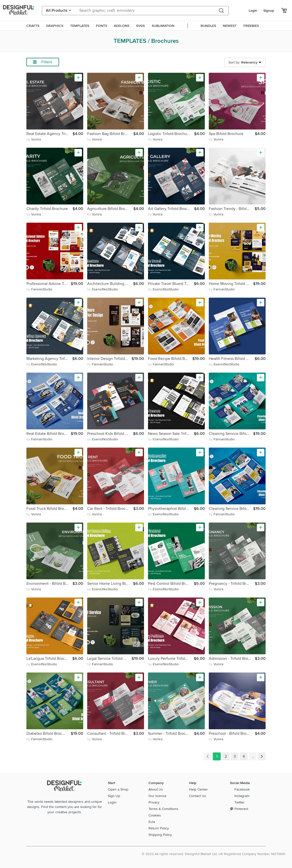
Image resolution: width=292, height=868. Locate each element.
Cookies (155, 815)
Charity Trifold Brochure (47, 209)
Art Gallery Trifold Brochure (171, 209)
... (253, 756)
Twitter (240, 802)
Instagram (242, 796)
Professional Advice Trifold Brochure (49, 284)
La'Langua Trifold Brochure (49, 659)
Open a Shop (118, 789)
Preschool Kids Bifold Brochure (110, 434)
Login (253, 11)
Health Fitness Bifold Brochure (232, 359)
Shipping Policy (160, 835)
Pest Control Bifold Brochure (171, 584)
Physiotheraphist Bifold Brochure (171, 509)
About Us (156, 789)
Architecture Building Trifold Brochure (110, 284)
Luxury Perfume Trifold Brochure (171, 659)
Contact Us (198, 796)
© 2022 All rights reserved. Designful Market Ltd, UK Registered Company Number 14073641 (214, 854)
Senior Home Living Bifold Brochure (110, 584)
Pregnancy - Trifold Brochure (232, 584)
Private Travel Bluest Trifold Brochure (171, 284)
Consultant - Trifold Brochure (110, 734)
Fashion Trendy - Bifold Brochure (232, 209)
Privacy (154, 802)
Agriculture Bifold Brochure (110, 209)
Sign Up (114, 796)
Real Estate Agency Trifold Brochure (49, 134)
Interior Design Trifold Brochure (109, 359)
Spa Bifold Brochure (226, 134)
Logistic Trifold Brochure (169, 134)
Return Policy (159, 828)
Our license (157, 796)
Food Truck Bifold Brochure (49, 509)
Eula (152, 822)
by (34, 139)
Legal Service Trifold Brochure (109, 659)
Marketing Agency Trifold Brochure (49, 359)
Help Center (198, 789)
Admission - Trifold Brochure (232, 659)
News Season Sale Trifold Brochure (171, 434)
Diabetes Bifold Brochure (48, 734)
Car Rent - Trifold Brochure (110, 509)
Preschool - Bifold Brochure (232, 734)
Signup (269, 11)
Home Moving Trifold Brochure (231, 284)
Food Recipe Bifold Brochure (170, 359)
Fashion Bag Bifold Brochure (110, 134)
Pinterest (241, 809)
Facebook (242, 789)
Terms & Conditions (163, 809)
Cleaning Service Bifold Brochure (231, 434)
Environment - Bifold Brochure (49, 584)
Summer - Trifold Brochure (171, 734)
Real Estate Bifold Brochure (49, 434)
